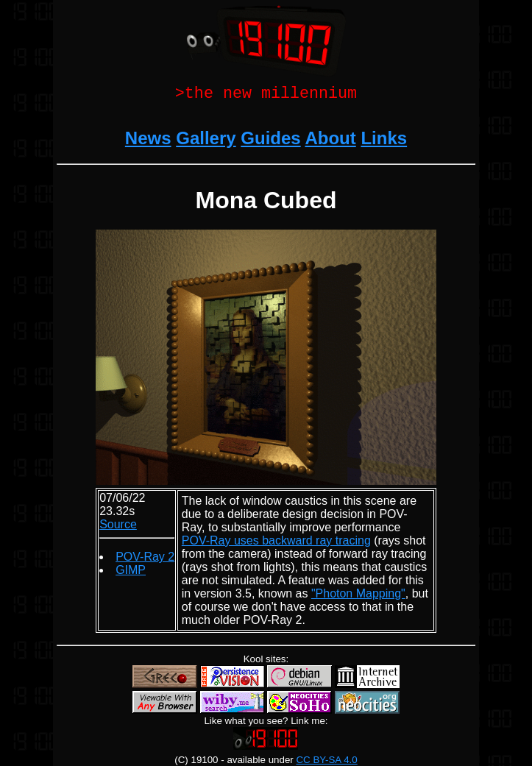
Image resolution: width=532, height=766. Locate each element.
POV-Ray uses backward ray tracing (276, 543)
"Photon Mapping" (358, 596)
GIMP (131, 573)
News (148, 141)
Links (384, 141)
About (330, 141)
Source (118, 527)
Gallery (206, 141)
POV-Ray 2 (145, 560)
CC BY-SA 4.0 (326, 760)
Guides (270, 141)
